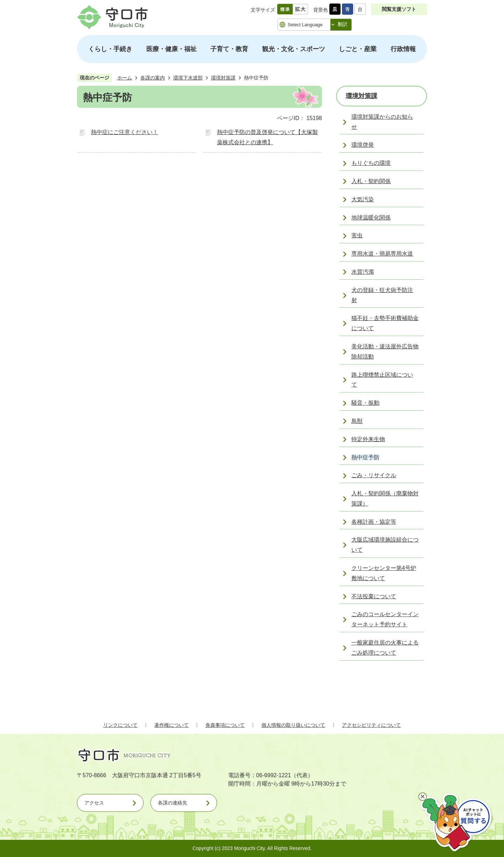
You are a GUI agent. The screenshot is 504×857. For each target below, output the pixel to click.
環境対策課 (223, 78)
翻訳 (343, 24)
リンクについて (120, 725)
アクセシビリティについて (371, 725)
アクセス (94, 803)
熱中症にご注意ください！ (125, 132)
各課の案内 (153, 78)
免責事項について (225, 725)
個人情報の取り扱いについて (293, 725)
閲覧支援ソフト (399, 9)
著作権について (171, 725)
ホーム (125, 78)
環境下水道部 (188, 78)
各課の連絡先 (173, 803)
